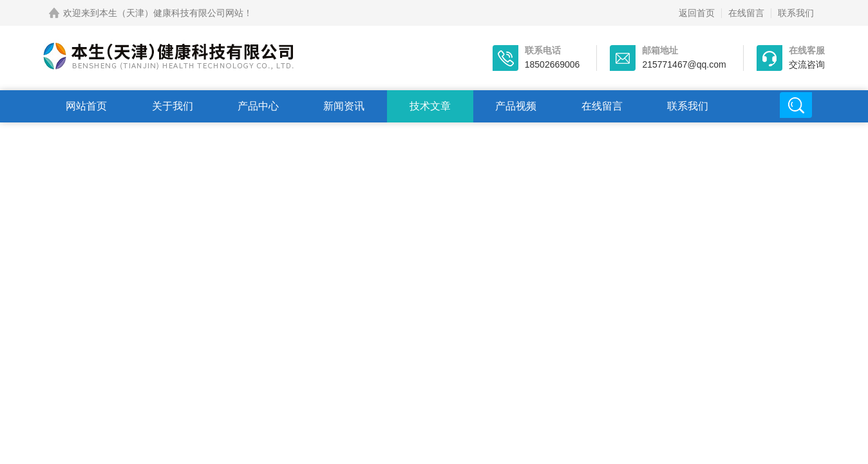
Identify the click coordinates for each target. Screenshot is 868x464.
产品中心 (258, 106)
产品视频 (516, 106)
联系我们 (796, 13)
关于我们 (173, 106)
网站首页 (86, 106)
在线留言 (746, 13)
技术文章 (430, 106)
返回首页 (697, 13)
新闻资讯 (344, 106)
